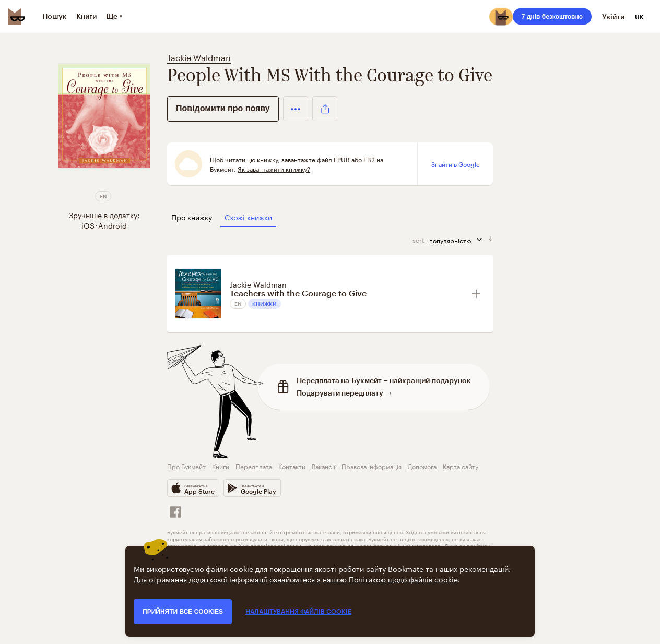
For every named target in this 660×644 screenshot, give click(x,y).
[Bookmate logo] (17, 17)
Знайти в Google (456, 164)
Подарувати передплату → (345, 393)
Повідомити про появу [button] (223, 108)
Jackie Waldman (199, 57)
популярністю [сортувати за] (459, 240)
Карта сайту (461, 466)
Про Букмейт (186, 466)
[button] (296, 109)
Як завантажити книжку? (274, 169)
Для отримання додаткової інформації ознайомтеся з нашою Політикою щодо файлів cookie (296, 579)
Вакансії (323, 466)
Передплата (254, 466)
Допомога (422, 466)
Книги (221, 466)
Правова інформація (372, 466)
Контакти (292, 466)
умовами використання (457, 532)
